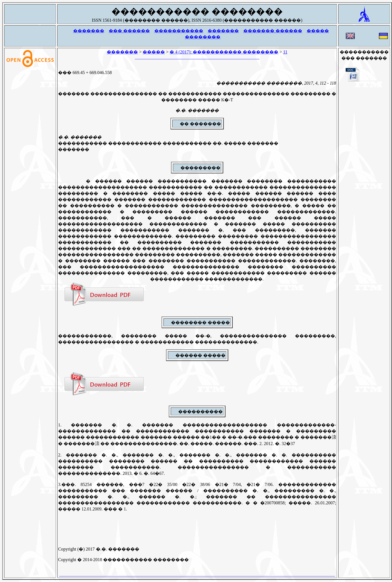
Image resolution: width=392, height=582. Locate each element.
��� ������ (129, 31)
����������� (179, 31)
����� (318, 31)
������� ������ (273, 31)
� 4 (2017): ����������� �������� (224, 52)
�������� (203, 37)
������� (89, 31)
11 (285, 52)
